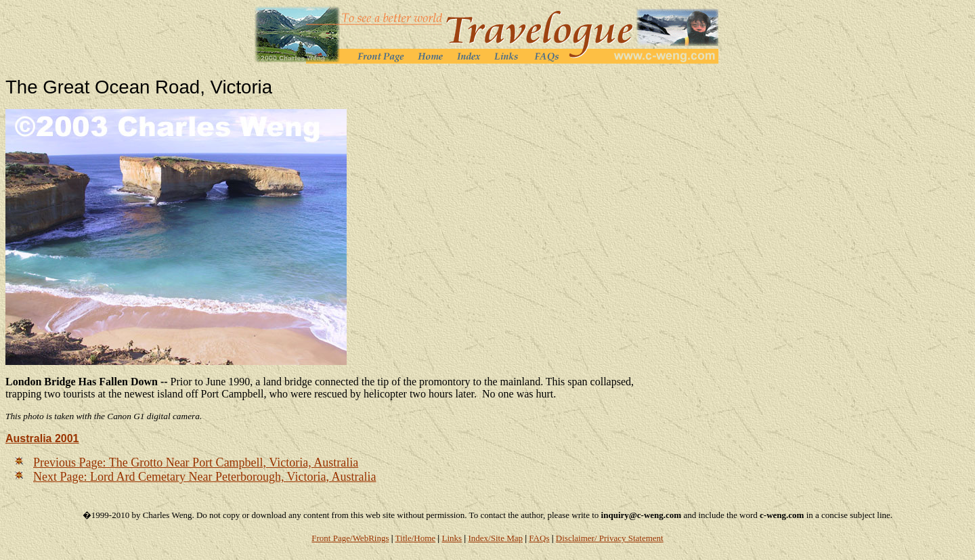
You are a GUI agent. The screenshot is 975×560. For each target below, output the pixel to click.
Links (452, 538)
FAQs (539, 538)
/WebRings (369, 538)
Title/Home (415, 538)
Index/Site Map (495, 538)
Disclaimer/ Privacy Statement (610, 538)
